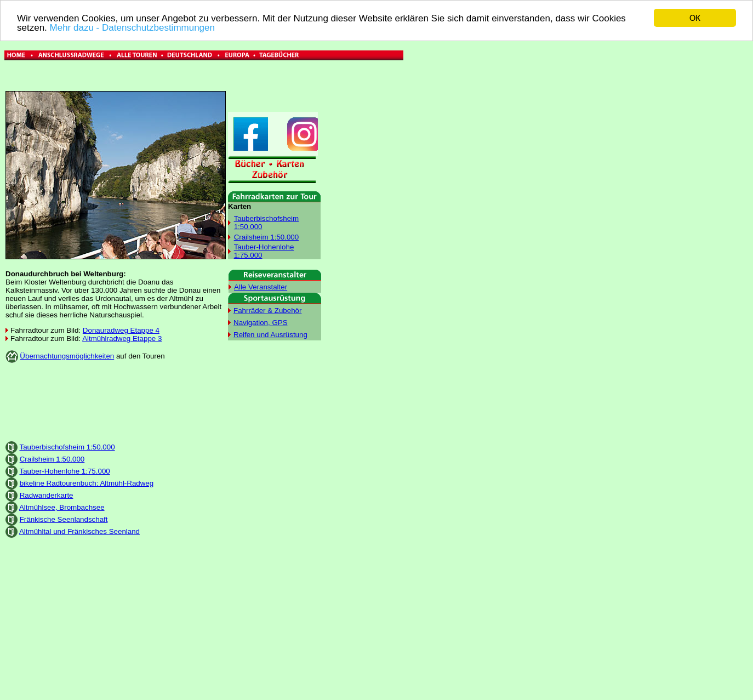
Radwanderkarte (47, 495)
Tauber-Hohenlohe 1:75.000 (64, 471)
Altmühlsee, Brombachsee (62, 507)
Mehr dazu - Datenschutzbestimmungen (132, 27)
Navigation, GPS (261, 322)
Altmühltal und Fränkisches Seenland (79, 531)
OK (695, 18)
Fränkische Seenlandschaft (64, 519)
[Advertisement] (450, 169)
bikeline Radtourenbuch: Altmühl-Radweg (87, 483)
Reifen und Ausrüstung (270, 334)
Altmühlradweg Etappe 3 (122, 338)
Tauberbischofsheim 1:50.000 (67, 446)
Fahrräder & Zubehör (267, 310)
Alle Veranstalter (261, 286)
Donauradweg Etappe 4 (121, 330)
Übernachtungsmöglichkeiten (67, 356)
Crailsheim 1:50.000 (267, 237)
